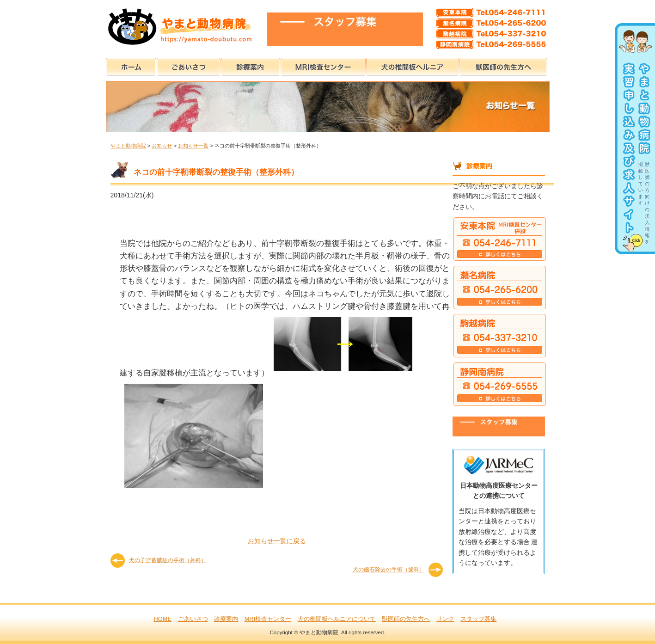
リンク (445, 619)
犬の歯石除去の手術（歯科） (389, 570)
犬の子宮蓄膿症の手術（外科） (168, 560)
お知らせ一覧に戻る (277, 541)
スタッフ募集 (478, 619)
